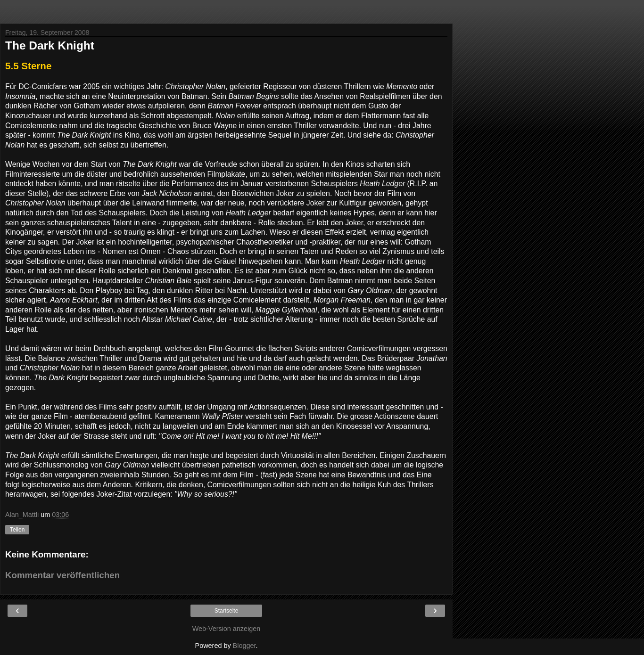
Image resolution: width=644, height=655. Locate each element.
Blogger (244, 646)
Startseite (227, 611)
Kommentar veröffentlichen (62, 575)
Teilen (17, 530)
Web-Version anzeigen (227, 629)
